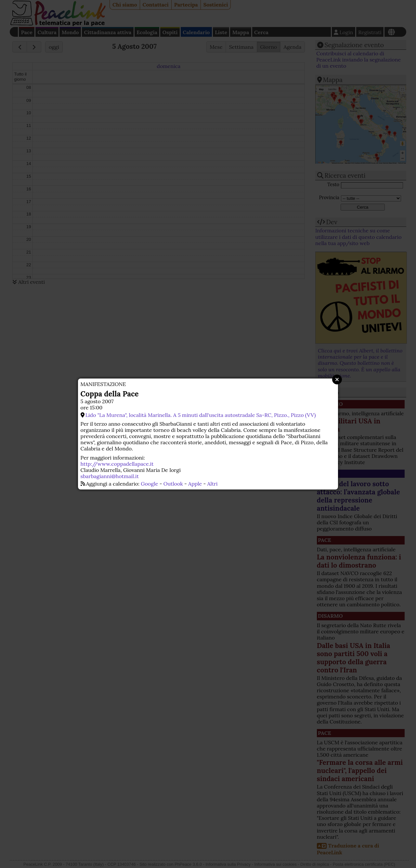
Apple (195, 484)
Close (337, 379)
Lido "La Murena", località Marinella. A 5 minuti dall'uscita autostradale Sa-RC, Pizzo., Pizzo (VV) (201, 415)
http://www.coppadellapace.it (117, 464)
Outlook (173, 484)
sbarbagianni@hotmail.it (110, 476)
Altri (213, 484)
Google (149, 484)
